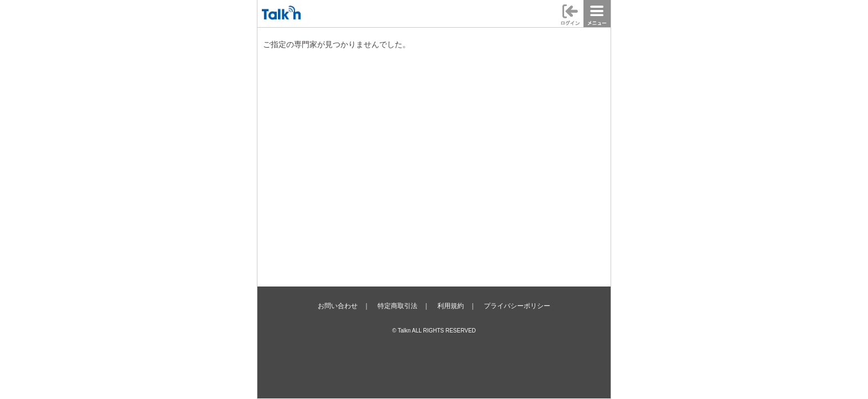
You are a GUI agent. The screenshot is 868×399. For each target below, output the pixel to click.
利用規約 (451, 306)
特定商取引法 (397, 306)
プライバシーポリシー (517, 306)
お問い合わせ (338, 306)
